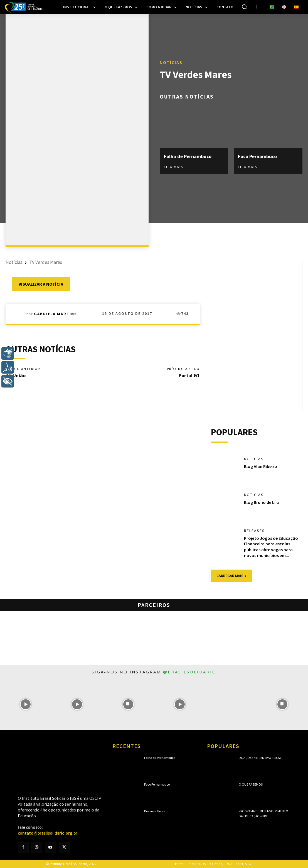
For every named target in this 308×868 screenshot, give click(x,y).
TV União (16, 375)
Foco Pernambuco (258, 156)
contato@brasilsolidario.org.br (48, 833)
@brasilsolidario (190, 672)
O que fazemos (251, 784)
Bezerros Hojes (154, 811)
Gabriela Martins (56, 314)
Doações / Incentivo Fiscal (260, 758)
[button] (244, 7)
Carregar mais (231, 576)
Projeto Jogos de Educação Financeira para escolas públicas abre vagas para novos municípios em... (271, 547)
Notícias (171, 63)
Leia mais (173, 167)
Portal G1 (189, 375)
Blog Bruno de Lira (262, 502)
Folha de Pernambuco (188, 156)
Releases (254, 531)
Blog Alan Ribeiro (261, 466)
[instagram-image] (26, 704)
